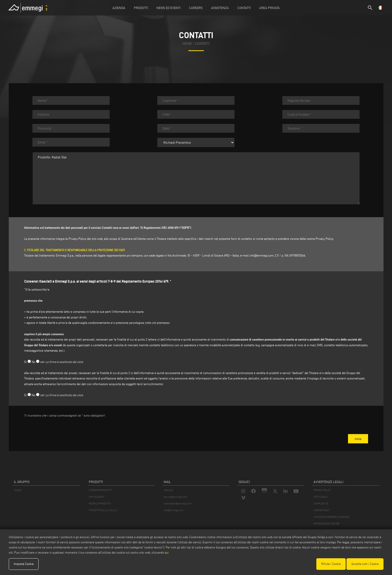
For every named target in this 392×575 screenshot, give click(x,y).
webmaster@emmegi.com (178, 504)
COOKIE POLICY (322, 510)
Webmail (168, 490)
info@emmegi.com (262, 255)
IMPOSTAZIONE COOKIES (326, 524)
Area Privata (269, 8)
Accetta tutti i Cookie (365, 564)
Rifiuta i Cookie (331, 564)
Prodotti (141, 8)
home (187, 44)
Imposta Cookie (24, 564)
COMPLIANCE (321, 504)
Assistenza (220, 8)
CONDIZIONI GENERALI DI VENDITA (332, 517)
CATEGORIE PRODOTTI (100, 490)
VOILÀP (18, 490)
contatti (202, 44)
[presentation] (63, 432)
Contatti (244, 8)
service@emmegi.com (175, 497)
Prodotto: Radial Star (196, 178)
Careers (196, 8)
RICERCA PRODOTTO (100, 504)
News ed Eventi (168, 8)
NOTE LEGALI (320, 497)
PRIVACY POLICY (322, 490)
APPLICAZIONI (96, 497)
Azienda (119, 8)
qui (167, 552)
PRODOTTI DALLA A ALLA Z (103, 510)
